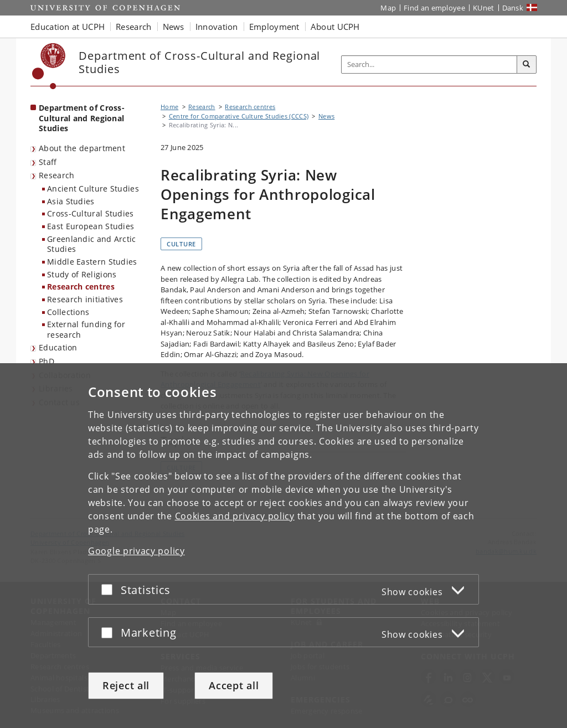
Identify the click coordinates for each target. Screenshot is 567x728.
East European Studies (91, 226)
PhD (47, 361)
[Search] (527, 65)
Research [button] (133, 27)
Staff (48, 162)
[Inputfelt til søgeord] (429, 64)
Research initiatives (85, 299)
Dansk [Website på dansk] (513, 8)
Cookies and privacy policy (235, 516)
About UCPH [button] (335, 27)
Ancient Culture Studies (93, 189)
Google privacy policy (136, 551)
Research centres (81, 286)
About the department (82, 148)
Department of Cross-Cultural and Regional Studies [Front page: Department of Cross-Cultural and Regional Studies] (82, 118)
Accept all (234, 685)
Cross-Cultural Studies (91, 213)
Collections (68, 312)
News (326, 116)
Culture (181, 244)
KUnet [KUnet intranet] (484, 8)
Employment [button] (274, 27)
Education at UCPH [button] (68, 27)
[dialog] (283, 546)
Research (56, 175)
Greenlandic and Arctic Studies (92, 244)
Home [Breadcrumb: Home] (169, 107)
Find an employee (434, 8)
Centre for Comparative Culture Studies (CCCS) (239, 116)
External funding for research (86, 329)
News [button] (174, 27)
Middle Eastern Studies (92, 262)
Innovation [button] (217, 27)
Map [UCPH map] (388, 8)
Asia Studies (71, 201)
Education (58, 347)
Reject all (126, 685)
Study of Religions (82, 274)
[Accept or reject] (110, 589)
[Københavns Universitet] (49, 66)
